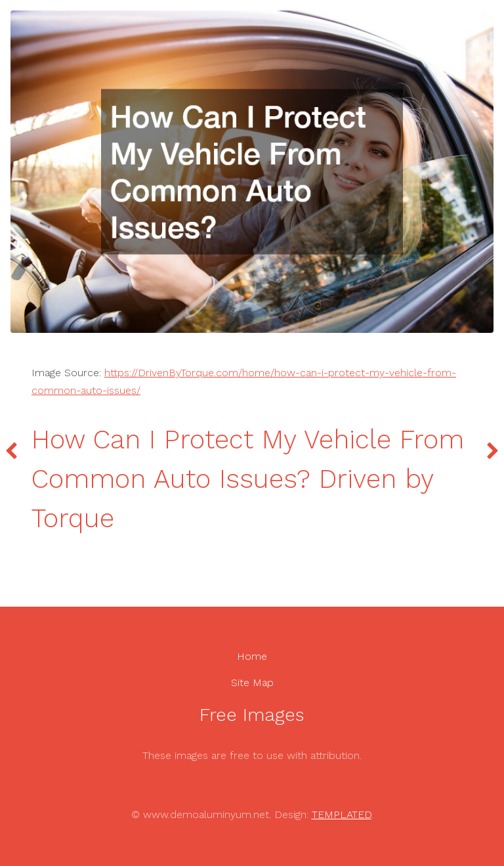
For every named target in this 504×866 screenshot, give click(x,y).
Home (252, 656)
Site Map (252, 682)
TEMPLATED (342, 814)
